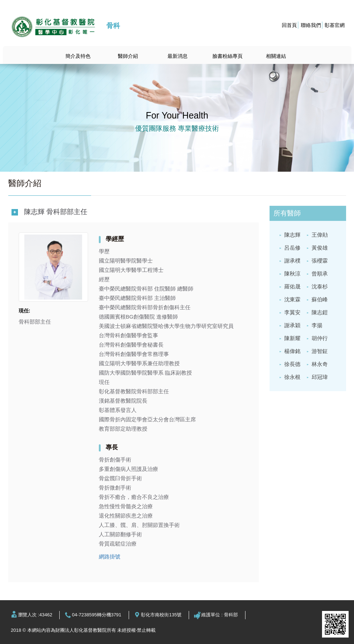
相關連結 (276, 56)
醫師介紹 (128, 56)
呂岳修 (292, 248)
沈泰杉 (320, 286)
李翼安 (292, 312)
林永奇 (320, 364)
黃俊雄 (320, 248)
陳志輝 (292, 235)
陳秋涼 (292, 274)
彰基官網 (335, 25)
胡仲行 (320, 338)
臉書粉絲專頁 (227, 56)
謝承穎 (292, 325)
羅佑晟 (292, 286)
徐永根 (292, 377)
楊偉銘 (292, 351)
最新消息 (178, 56)
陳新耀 (292, 338)
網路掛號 (110, 557)
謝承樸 (292, 261)
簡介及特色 (78, 56)
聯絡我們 (311, 25)
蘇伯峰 (320, 299)
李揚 (317, 325)
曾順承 (320, 274)
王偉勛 (320, 235)
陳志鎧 (320, 312)
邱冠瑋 (320, 377)
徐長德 (292, 364)
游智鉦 (320, 351)
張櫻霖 (320, 261)
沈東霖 (292, 299)
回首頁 (289, 25)
